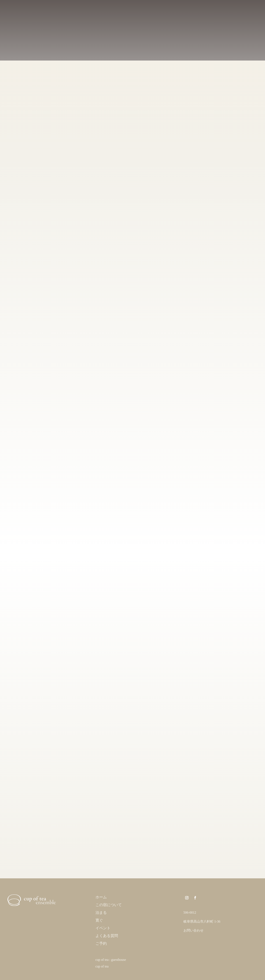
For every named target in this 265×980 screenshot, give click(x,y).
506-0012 (190, 912)
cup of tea (102, 966)
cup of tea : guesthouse (111, 960)
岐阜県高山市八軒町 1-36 (202, 921)
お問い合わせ (193, 930)
